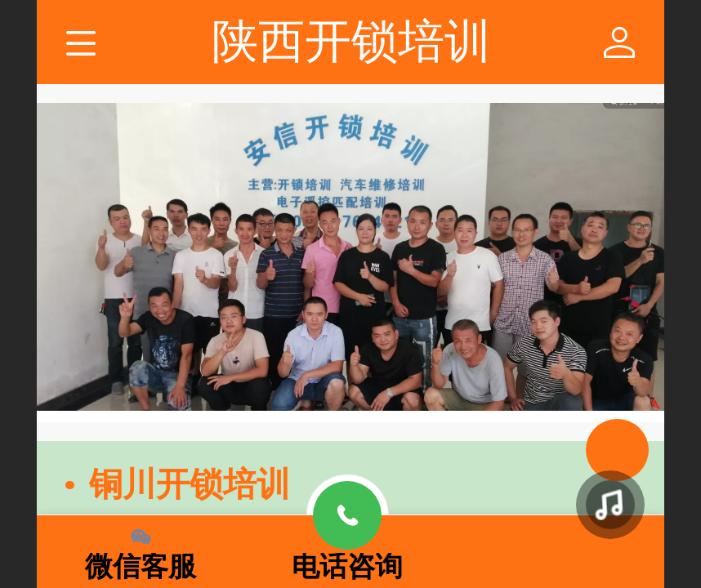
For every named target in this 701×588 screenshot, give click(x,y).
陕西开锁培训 (351, 41)
